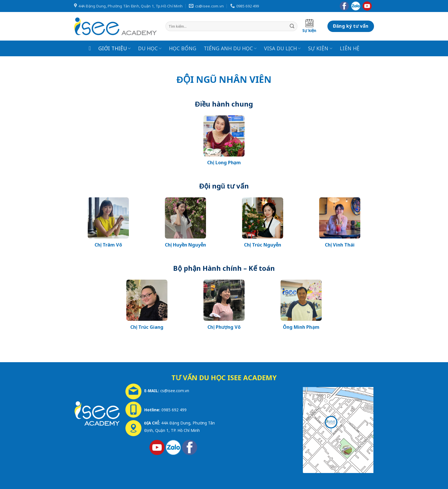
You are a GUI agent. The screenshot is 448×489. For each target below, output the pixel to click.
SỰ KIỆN (320, 48)
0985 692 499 (174, 410)
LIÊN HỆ (350, 48)
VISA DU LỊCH (282, 48)
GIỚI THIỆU (114, 48)
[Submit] (292, 26)
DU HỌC (150, 48)
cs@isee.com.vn (175, 391)
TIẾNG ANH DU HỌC (230, 48)
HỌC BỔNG (183, 48)
